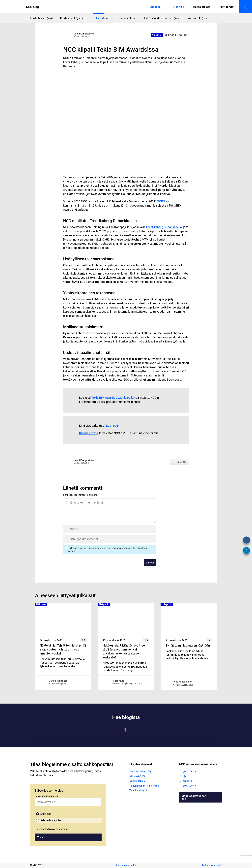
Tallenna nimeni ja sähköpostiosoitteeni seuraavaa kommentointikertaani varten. (108, 550)
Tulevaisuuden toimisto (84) (144, 786)
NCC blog (33, 7)
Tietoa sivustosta (211, 865)
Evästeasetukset (125, 865)
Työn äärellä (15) (138, 790)
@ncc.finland (190, 772)
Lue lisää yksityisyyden (51, 829)
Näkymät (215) (137, 776)
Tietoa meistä (201, 7)
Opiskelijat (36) (138, 781)
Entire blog (46, 814)
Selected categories (51, 820)
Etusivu (177, 7)
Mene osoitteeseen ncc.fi (194, 797)
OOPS (161, 201)
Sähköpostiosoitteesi (46, 796)
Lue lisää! (112, 426)
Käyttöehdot (227, 7)
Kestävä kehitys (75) (140, 772)
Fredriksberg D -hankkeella (164, 227)
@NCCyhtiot (189, 786)
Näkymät (157, 35)
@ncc (186, 776)
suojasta (63, 829)
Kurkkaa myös (89, 433)
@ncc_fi (187, 781)
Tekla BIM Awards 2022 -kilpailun (113, 398)
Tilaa (40, 837)
